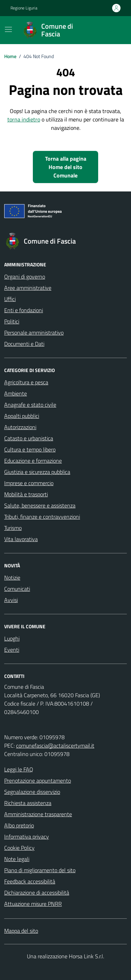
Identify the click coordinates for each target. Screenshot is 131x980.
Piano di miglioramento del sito (40, 870)
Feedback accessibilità (30, 881)
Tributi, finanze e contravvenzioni (42, 517)
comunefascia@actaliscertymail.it (55, 745)
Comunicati (17, 589)
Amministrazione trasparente (38, 814)
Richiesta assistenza (28, 803)
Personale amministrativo (34, 332)
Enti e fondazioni (24, 310)
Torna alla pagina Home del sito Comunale (66, 167)
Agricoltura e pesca (26, 382)
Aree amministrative (28, 288)
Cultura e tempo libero (30, 449)
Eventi (12, 650)
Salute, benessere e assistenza (40, 505)
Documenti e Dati (24, 344)
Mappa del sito (21, 931)
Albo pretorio (19, 825)
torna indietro (24, 119)
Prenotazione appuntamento (38, 780)
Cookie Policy (19, 848)
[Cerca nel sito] (112, 30)
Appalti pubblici (22, 416)
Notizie (12, 577)
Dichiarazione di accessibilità (37, 892)
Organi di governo (25, 276)
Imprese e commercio (29, 483)
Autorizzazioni (20, 427)
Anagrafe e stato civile (30, 405)
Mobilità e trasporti (26, 494)
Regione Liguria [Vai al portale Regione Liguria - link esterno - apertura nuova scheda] (24, 8)
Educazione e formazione (33, 461)
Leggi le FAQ (19, 769)
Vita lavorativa (21, 539)
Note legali (17, 859)
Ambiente (16, 393)
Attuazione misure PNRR (33, 904)
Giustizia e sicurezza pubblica (37, 472)
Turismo (13, 528)
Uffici (10, 299)
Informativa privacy (27, 836)
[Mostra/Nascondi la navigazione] (8, 29)
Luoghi (12, 638)
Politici (12, 321)
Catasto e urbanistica (29, 438)
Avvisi (11, 600)
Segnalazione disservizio (32, 792)
